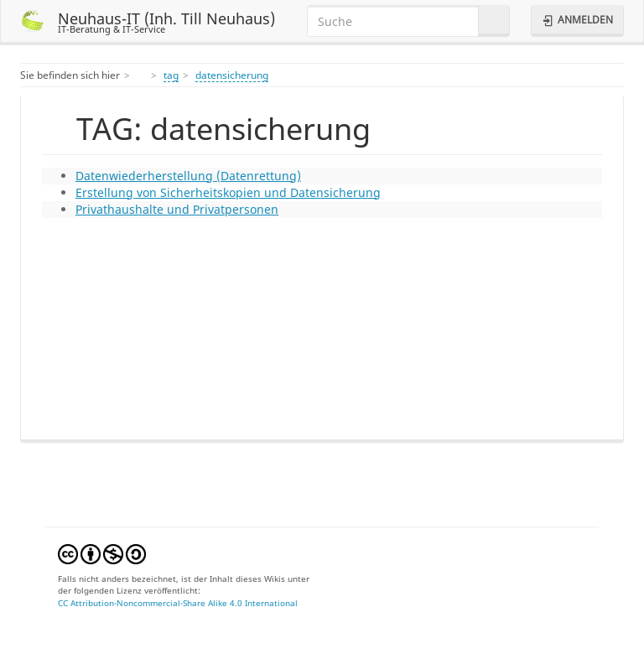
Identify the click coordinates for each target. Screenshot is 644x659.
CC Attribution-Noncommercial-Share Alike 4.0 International (178, 603)
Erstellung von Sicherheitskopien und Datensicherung (228, 192)
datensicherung (232, 75)
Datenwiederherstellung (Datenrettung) (188, 176)
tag (171, 75)
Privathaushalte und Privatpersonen (177, 209)
